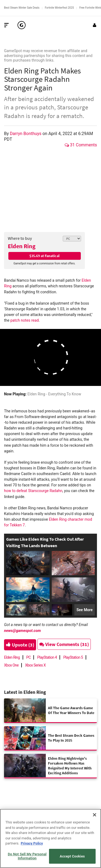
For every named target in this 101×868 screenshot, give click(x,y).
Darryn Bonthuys (26, 134)
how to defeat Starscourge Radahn (33, 491)
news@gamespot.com (22, 631)
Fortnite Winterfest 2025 (59, 8)
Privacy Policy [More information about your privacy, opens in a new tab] (32, 843)
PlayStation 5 (73, 657)
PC (29, 657)
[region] (50, 838)
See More (85, 610)
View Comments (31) (64, 644)
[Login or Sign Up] (95, 25)
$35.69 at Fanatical (44, 256)
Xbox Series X (35, 665)
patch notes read (24, 320)
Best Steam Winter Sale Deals (22, 8)
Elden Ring (22, 246)
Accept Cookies (72, 856)
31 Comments (81, 145)
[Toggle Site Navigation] (6, 25)
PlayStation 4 (47, 657)
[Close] (95, 815)
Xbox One (11, 665)
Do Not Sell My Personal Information (27, 856)
